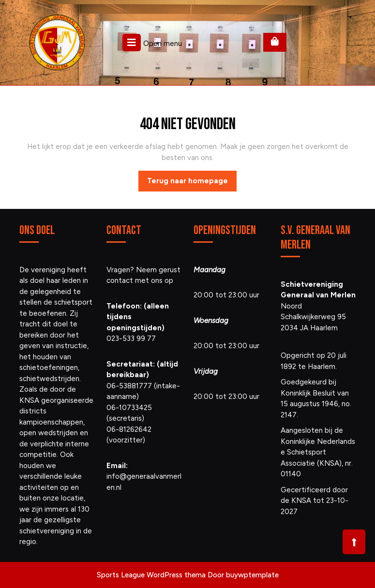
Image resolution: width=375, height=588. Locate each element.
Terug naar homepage (192, 183)
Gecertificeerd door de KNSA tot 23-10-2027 (315, 501)
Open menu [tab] (152, 43)
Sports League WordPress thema (151, 575)
